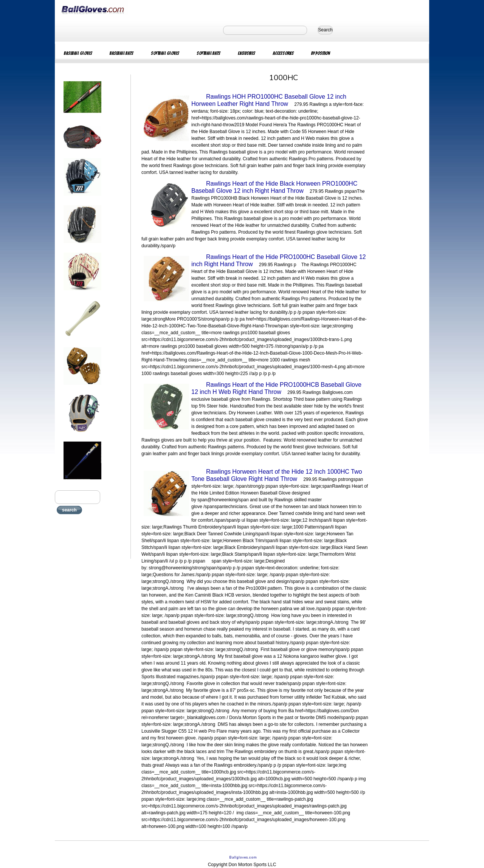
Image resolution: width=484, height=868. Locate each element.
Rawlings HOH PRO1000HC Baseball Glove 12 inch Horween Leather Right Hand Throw (269, 100)
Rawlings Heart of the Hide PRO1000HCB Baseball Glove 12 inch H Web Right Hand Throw (276, 388)
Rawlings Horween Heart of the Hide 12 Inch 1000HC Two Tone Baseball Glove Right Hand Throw (277, 475)
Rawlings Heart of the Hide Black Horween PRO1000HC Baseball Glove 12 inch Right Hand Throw (274, 187)
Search (325, 30)
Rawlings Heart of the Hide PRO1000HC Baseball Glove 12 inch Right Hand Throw (278, 260)
